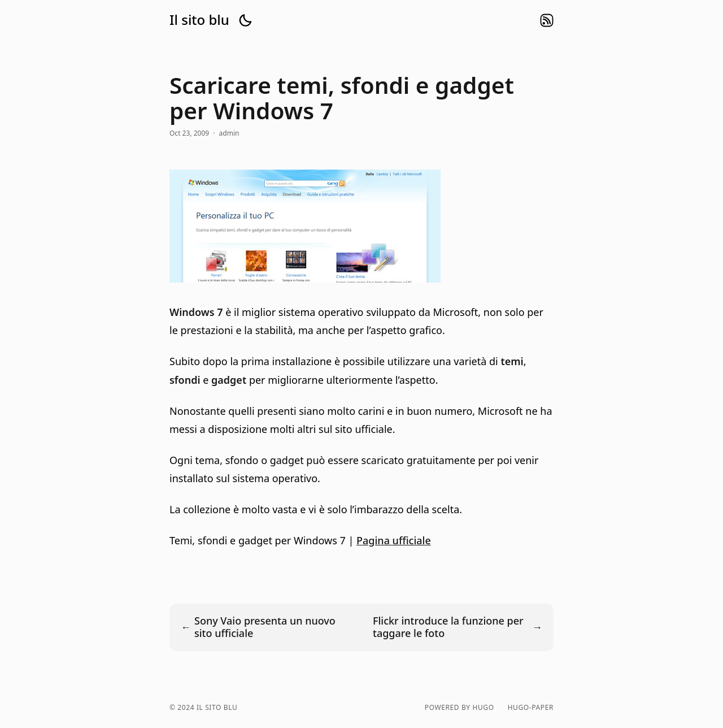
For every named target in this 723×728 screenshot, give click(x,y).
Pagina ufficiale (394, 540)
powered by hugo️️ (460, 708)
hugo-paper (531, 708)
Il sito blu (199, 20)
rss (547, 20)
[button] (245, 20)
